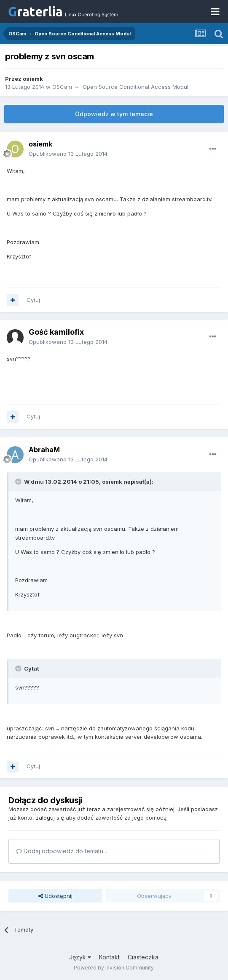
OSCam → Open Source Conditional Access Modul (120, 87)
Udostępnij (55, 896)
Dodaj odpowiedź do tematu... (62, 851)
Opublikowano (68, 154)
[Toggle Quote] (19, 482)
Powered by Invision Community (114, 968)
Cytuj (33, 300)
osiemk (33, 79)
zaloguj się (50, 818)
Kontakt (109, 957)
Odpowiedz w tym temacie (114, 114)
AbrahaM (44, 450)
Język (80, 957)
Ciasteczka (143, 957)
